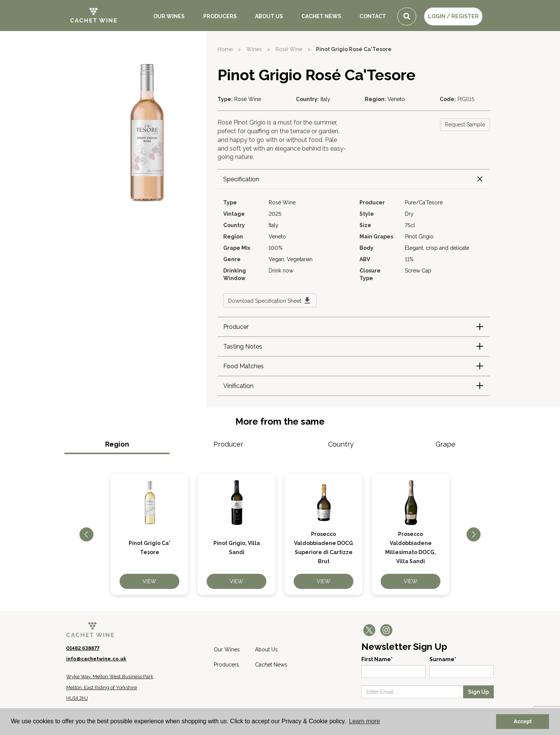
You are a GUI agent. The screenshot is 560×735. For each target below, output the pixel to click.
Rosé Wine (289, 49)
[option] (149, 534)
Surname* (443, 659)
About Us (269, 16)
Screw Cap (418, 271)
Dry (409, 214)
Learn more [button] (364, 721)
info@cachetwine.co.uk (96, 659)
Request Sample (465, 125)
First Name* (377, 659)
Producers (220, 16)
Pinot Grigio (419, 237)
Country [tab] (341, 444)
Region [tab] (117, 444)
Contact (373, 16)
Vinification (238, 386)
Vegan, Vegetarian (291, 259)
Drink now (281, 271)
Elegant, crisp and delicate (437, 248)
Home (225, 49)
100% (276, 248)
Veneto (396, 99)
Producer (236, 327)
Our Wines (169, 16)
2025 (275, 214)
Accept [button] (523, 721)
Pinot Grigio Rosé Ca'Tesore (354, 49)
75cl (410, 225)
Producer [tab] (228, 444)
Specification (241, 179)
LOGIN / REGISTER (453, 16)
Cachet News (321, 16)
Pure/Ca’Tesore (424, 202)
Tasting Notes (243, 346)
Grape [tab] (446, 444)
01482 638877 (83, 648)
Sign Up (478, 692)
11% (409, 259)
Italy (325, 99)
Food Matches (243, 366)
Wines (254, 49)
